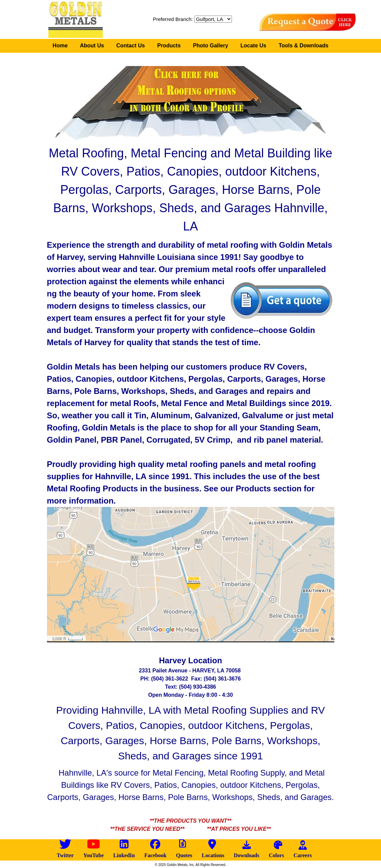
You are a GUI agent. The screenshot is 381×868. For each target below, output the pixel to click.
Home (60, 46)
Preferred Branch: (173, 19)
